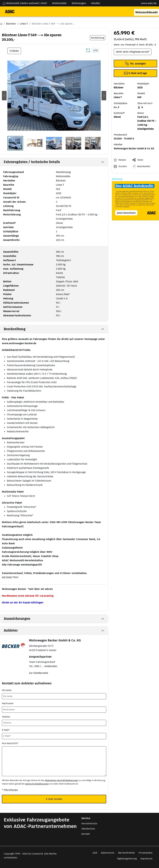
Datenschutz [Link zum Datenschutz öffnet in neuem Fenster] (108, 853)
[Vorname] (54, 696)
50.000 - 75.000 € (124, 139)
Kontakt (86, 834)
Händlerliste (88, 829)
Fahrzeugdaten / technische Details (32, 162)
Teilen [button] (140, 160)
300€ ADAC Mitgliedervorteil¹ (133, 52)
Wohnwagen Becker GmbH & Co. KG (134, 149)
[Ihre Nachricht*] (54, 761)
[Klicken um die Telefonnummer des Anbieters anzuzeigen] (135, 64)
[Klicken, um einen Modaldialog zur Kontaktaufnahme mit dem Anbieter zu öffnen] (135, 73)
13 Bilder (14, 51)
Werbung (117, 179)
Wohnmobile (63, 176)
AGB (95, 853)
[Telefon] (54, 723)
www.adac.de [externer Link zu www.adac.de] (149, 3)
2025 (59, 193)
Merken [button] (122, 160)
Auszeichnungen (17, 619)
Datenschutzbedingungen (37, 784)
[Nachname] (54, 710)
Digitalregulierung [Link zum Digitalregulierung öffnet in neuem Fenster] (127, 859)
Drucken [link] (123, 166)
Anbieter (11, 630)
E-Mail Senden (54, 799)
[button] (4, 96)
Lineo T (60, 185)
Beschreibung (15, 329)
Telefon (6, 717)
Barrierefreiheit (126, 853)
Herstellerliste (89, 824)
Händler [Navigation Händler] (96, 3)
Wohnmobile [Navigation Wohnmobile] (59, 3)
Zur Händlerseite (38, 673)
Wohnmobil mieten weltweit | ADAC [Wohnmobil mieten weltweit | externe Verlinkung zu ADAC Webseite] (25, 3)
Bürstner (61, 181)
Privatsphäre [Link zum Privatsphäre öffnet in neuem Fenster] (145, 853)
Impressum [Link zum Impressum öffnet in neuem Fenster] (146, 859)
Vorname (7, 690)
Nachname (8, 703)
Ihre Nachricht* (10, 743)
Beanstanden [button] (144, 166)
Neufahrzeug (63, 172)
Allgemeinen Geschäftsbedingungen (62, 780)
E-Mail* (6, 730)
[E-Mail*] (54, 736)
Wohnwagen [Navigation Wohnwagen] (79, 3)
